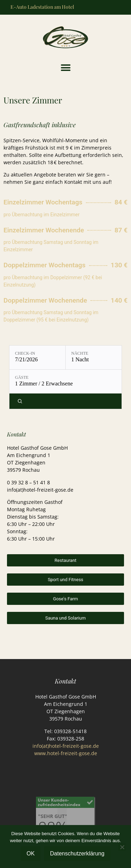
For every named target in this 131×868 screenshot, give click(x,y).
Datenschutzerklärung (77, 853)
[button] (65, 68)
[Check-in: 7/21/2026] (37, 357)
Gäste (22, 377)
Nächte (80, 353)
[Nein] (122, 847)
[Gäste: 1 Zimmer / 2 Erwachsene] (65, 382)
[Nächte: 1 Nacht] (94, 357)
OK (31, 853)
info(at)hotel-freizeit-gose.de (66, 746)
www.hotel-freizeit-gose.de (66, 753)
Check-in (25, 353)
